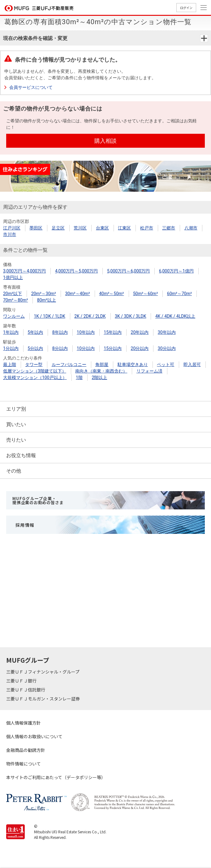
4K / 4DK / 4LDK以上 (175, 316)
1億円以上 (13, 277)
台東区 (102, 228)
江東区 (124, 228)
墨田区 (36, 228)
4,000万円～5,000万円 (76, 271)
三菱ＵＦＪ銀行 (22, 681)
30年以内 (167, 332)
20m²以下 (13, 294)
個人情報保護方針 (24, 723)
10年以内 (86, 332)
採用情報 (25, 525)
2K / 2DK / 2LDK (90, 316)
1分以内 (11, 348)
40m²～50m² (111, 294)
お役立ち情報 (21, 455)
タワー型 (34, 364)
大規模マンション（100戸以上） (35, 377)
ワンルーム (14, 316)
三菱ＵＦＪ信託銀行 (26, 690)
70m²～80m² (15, 300)
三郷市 (169, 228)
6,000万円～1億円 (176, 271)
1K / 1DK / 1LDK (49, 316)
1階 (79, 377)
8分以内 (60, 348)
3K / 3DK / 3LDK (130, 316)
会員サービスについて (31, 87)
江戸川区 (12, 228)
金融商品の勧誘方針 (26, 750)
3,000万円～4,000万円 (24, 271)
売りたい (16, 440)
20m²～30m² (44, 294)
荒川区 (80, 228)
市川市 (10, 234)
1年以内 (11, 332)
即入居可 (192, 364)
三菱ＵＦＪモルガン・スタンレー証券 (43, 699)
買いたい (16, 424)
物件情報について (24, 764)
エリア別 (16, 409)
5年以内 (35, 332)
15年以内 (113, 332)
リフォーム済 (149, 371)
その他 (14, 471)
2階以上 (99, 377)
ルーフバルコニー (69, 364)
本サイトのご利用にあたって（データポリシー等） (56, 777)
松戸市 (147, 228)
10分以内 (86, 348)
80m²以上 (47, 300)
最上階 (10, 364)
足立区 (58, 228)
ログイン (186, 8)
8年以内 (60, 332)
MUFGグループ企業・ (38, 500)
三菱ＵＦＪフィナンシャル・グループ (43, 672)
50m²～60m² (145, 294)
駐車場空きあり (133, 364)
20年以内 (140, 332)
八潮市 (191, 228)
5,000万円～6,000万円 (128, 271)
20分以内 (140, 348)
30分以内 (167, 348)
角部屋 (102, 364)
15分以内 (113, 348)
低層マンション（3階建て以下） (35, 371)
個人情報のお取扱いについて (34, 736)
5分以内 (35, 348)
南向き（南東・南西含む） (101, 371)
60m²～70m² (179, 294)
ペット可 (166, 364)
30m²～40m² (77, 294)
